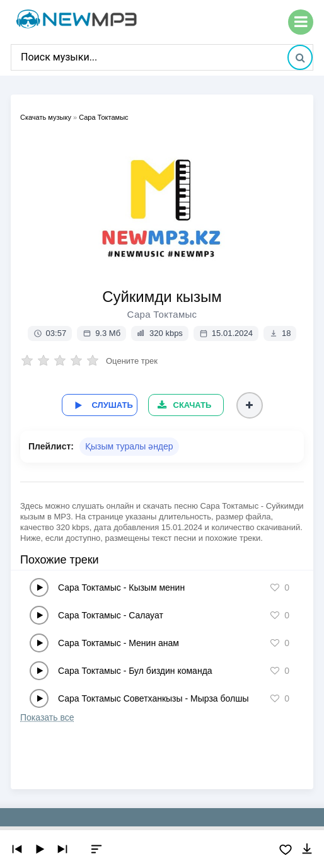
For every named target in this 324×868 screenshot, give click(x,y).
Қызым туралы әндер (129, 445)
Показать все (47, 716)
